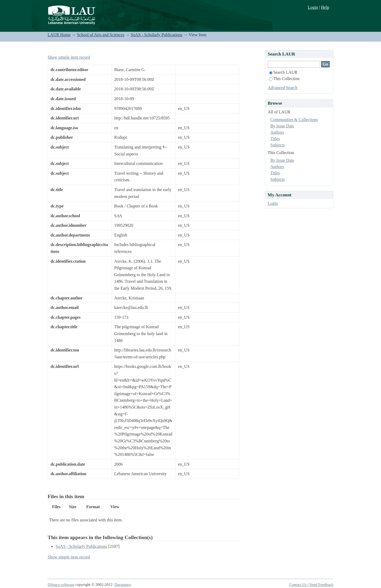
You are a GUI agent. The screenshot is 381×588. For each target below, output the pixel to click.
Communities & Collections (294, 120)
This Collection (284, 79)
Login (313, 7)
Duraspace (123, 585)
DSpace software (61, 585)
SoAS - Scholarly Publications (157, 35)
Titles (275, 139)
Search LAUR (283, 72)
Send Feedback (321, 585)
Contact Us (298, 585)
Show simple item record (69, 57)
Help (325, 7)
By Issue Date (282, 126)
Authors (277, 132)
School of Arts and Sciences (101, 35)
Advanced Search (283, 88)
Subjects (278, 145)
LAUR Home (59, 35)
